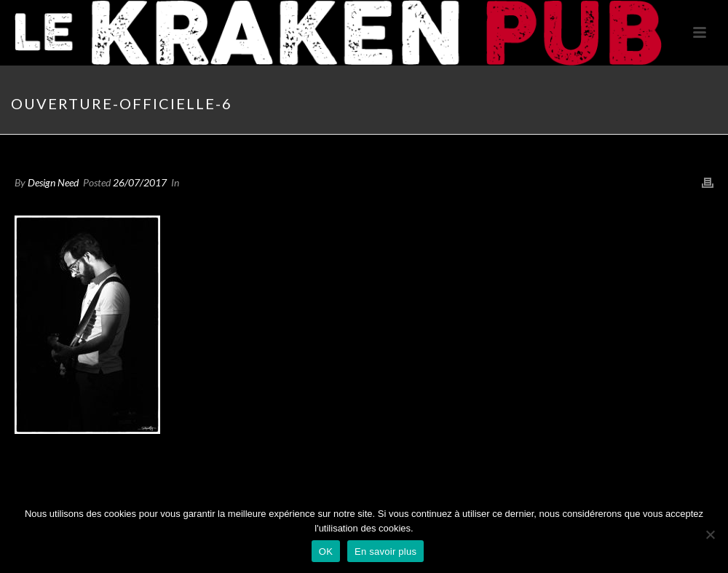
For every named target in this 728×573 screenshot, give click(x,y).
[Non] (710, 534)
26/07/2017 (140, 182)
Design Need (53, 182)
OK (326, 552)
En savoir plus (385, 552)
